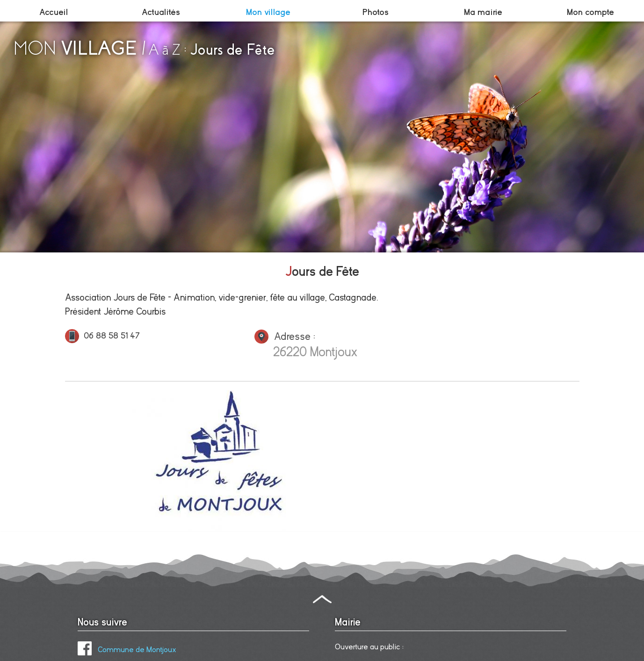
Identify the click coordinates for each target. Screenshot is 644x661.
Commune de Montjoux (127, 650)
